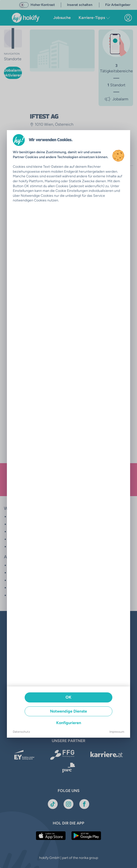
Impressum (117, 732)
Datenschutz (21, 732)
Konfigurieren (69, 723)
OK (68, 697)
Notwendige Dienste (68, 711)
